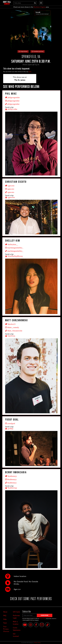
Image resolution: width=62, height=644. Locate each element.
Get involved (16, 635)
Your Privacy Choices (6, 629)
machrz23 (10, 336)
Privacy (36, 643)
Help (5, 619)
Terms (39, 643)
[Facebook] (36, 625)
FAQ (5, 615)
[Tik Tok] (47, 625)
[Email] (42, 625)
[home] (7, 3)
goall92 (9, 429)
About (5, 612)
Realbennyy (11, 488)
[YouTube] (25, 625)
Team (5, 623)
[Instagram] (31, 625)
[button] (41, 3)
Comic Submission (17, 629)
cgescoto (10, 197)
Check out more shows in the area (31, 7)
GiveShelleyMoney (14, 256)
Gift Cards (16, 612)
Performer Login (16, 617)
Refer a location (16, 623)
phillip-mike (11, 109)
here (30, 72)
